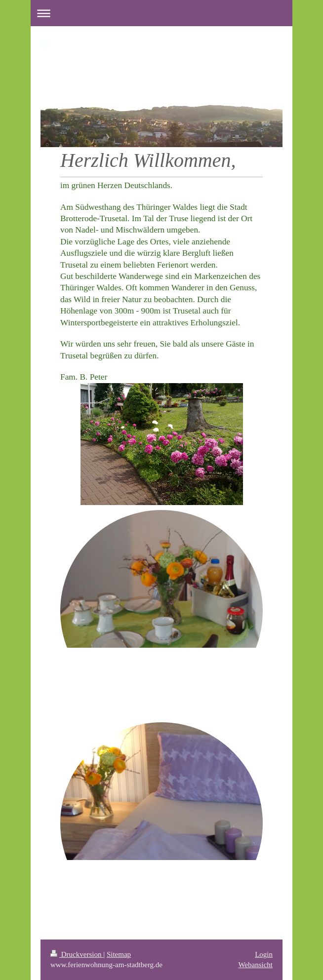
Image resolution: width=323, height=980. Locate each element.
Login (264, 954)
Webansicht (255, 965)
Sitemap (119, 954)
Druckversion (77, 954)
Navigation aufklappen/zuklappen (161, 13)
